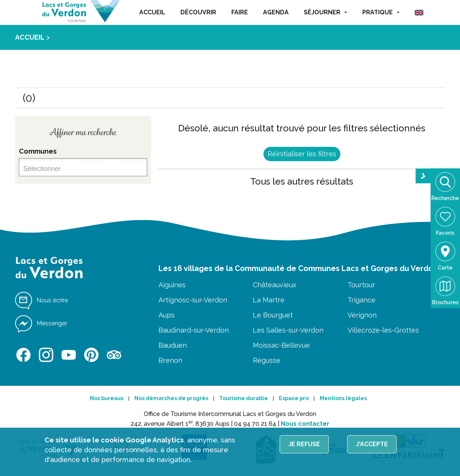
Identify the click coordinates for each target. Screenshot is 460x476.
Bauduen (173, 345)
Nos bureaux (107, 398)
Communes (38, 151)
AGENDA (276, 12)
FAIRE (240, 12)
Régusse (267, 360)
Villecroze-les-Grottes (383, 330)
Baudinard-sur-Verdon (194, 330)
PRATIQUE (381, 12)
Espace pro (294, 398)
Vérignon (362, 315)
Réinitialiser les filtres (302, 154)
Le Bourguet (273, 315)
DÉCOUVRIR (198, 12)
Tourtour (361, 285)
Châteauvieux (275, 285)
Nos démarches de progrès (171, 398)
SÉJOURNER (325, 12)
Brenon (170, 360)
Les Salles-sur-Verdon (288, 330)
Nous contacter (305, 424)
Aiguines (172, 285)
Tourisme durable (244, 398)
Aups (167, 315)
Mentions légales (343, 398)
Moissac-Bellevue (281, 345)
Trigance (362, 300)
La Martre (269, 300)
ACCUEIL (152, 12)
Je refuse (304, 444)
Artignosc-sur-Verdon (193, 300)
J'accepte (372, 444)
